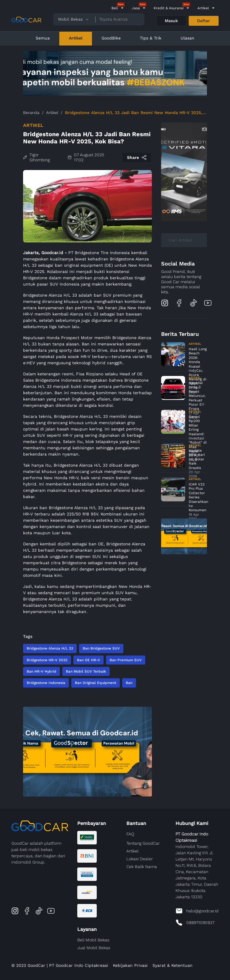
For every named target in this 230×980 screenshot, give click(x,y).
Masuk (171, 21)
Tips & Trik (151, 38)
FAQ (130, 834)
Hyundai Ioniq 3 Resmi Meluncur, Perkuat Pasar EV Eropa (197, 396)
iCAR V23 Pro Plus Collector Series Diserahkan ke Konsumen (198, 497)
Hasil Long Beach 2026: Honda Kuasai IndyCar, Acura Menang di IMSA (198, 366)
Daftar (203, 21)
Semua (43, 38)
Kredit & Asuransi (169, 8)
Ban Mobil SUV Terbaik (86, 671)
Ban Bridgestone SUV (101, 648)
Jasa (136, 8)
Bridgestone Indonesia (46, 683)
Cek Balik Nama (142, 867)
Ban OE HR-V (88, 660)
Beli (115, 8)
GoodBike (111, 38)
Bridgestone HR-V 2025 (47, 660)
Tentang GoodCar (143, 843)
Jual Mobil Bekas (94, 948)
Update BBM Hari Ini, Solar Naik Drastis (197, 459)
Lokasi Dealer (140, 859)
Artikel (203, 8)
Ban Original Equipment (96, 683)
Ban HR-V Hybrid (41, 671)
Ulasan (187, 38)
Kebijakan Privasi (130, 965)
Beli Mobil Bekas (93, 940)
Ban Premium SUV (126, 660)
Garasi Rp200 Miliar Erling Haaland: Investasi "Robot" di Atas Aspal (198, 434)
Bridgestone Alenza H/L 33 (50, 648)
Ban (129, 683)
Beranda (31, 113)
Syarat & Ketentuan (172, 965)
